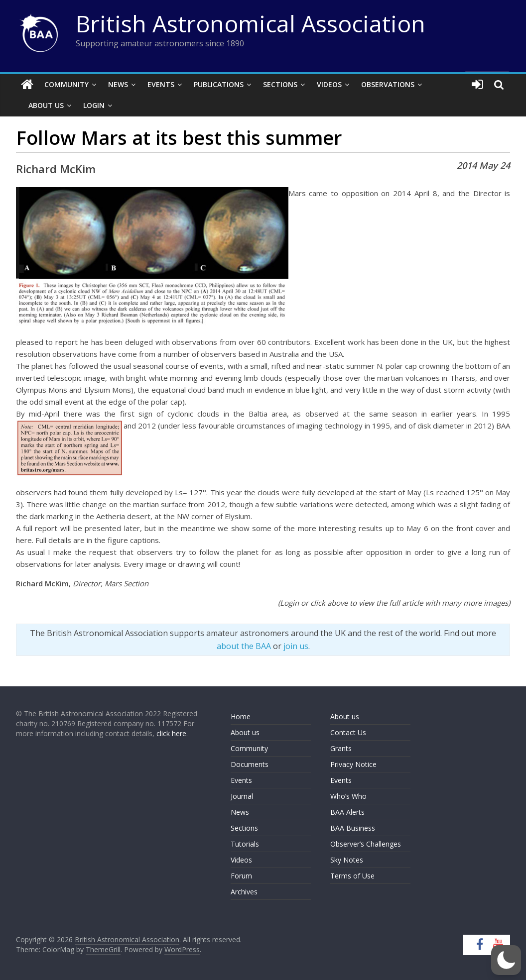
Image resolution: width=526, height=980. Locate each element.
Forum (241, 876)
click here (171, 733)
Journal (242, 796)
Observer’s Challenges (366, 844)
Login (94, 105)
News (118, 84)
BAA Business (353, 828)
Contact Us (348, 732)
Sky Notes (347, 860)
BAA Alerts (347, 812)
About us (245, 732)
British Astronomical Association (251, 23)
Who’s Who (348, 796)
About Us (46, 105)
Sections (280, 84)
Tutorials (245, 844)
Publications (219, 84)
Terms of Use (352, 876)
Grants (341, 748)
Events (161, 84)
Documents (250, 764)
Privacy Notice (353, 764)
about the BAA (244, 646)
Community (66, 84)
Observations (388, 84)
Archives (244, 892)
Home (241, 716)
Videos (329, 84)
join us (296, 646)
